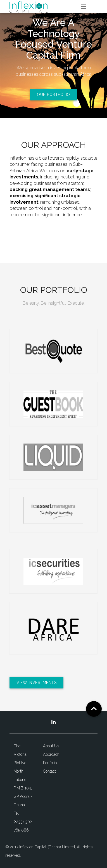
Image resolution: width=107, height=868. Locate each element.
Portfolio (50, 763)
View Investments (36, 683)
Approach (51, 754)
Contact (49, 771)
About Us (51, 746)
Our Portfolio (53, 95)
